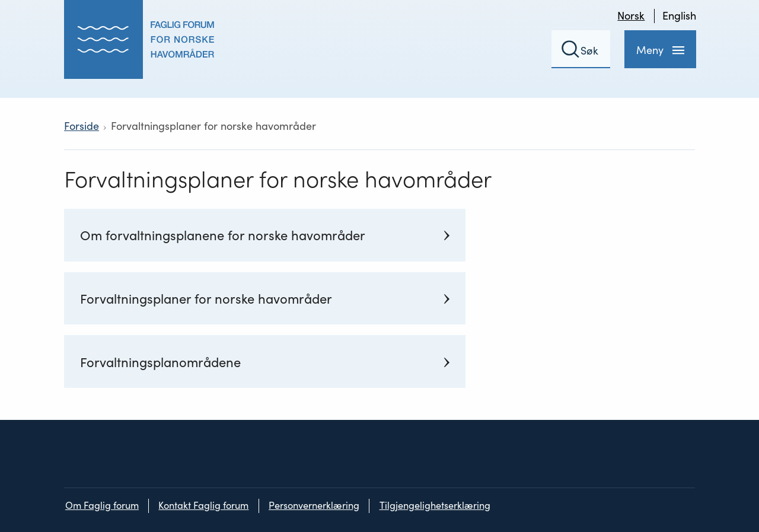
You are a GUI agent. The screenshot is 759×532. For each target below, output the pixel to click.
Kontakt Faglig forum (203, 506)
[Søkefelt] (581, 49)
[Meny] (660, 49)
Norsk (631, 16)
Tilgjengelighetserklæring (435, 506)
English (679, 16)
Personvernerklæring (314, 506)
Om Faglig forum (102, 506)
